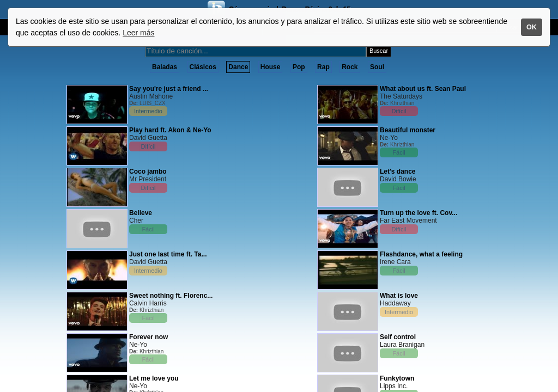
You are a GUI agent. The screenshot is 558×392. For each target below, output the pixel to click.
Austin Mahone (151, 96)
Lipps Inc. (394, 386)
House (271, 67)
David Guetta (148, 138)
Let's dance (398, 171)
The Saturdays (401, 96)
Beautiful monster (408, 130)
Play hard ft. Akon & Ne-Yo (170, 130)
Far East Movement (408, 220)
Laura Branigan (402, 345)
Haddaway (395, 303)
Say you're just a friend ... (169, 89)
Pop (299, 67)
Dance (238, 67)
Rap (323, 67)
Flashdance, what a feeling (421, 254)
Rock (350, 67)
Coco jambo (148, 171)
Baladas (165, 67)
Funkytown (397, 378)
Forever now (148, 337)
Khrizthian (151, 310)
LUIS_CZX (153, 103)
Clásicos (203, 67)
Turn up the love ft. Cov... (418, 213)
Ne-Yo (138, 345)
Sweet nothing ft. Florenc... (171, 296)
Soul (377, 67)
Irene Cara (395, 262)
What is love (399, 296)
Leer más (138, 33)
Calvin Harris (148, 303)
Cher (136, 220)
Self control (398, 337)
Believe (141, 213)
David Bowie (398, 179)
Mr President (148, 179)
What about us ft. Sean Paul (423, 89)
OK (532, 27)
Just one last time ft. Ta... (168, 254)
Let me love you (154, 378)
